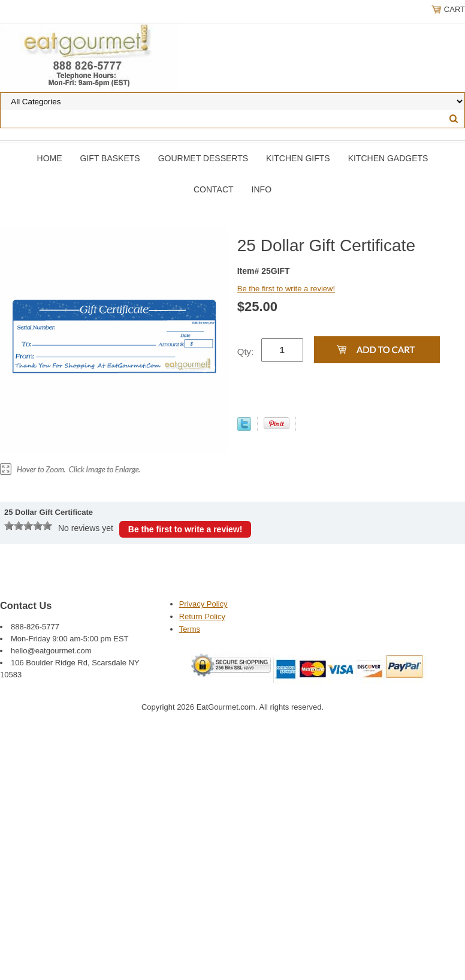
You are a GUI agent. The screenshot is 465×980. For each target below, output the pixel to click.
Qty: (246, 352)
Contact (214, 189)
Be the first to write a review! (286, 289)
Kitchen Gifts (298, 158)
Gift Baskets (110, 158)
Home (50, 158)
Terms (190, 629)
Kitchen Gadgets (388, 158)
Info (262, 189)
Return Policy (202, 616)
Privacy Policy (203, 604)
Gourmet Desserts (203, 158)
